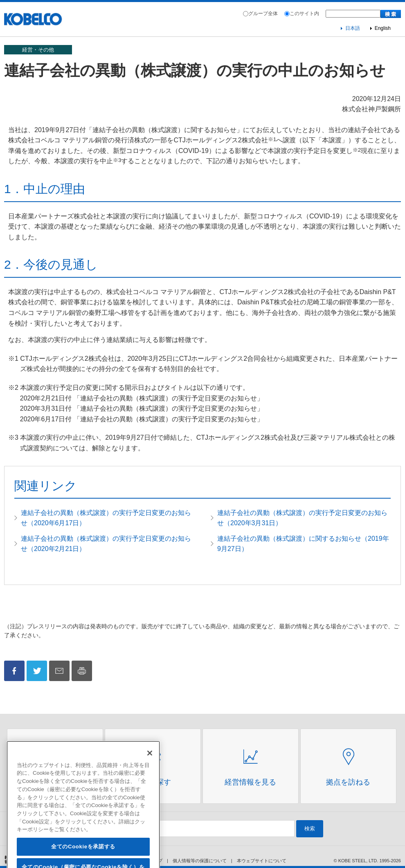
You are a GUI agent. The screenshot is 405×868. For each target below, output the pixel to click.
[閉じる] (150, 767)
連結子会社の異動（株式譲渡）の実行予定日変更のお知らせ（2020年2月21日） (106, 544)
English (383, 28)
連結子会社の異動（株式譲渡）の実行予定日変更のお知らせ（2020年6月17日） (106, 518)
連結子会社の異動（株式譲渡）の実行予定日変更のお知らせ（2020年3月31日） (302, 518)
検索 (310, 829)
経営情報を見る (250, 782)
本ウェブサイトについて (262, 861)
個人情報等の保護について (200, 861)
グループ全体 (263, 13)
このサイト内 (304, 13)
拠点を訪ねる (348, 782)
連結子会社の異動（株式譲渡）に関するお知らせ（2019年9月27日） (303, 544)
